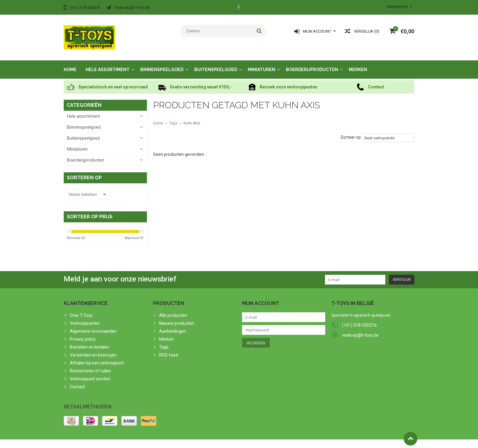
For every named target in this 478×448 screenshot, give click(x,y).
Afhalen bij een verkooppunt (97, 357)
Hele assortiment (108, 63)
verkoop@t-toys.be (360, 329)
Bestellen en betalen (89, 341)
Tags (173, 117)
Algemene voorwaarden (93, 325)
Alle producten (173, 309)
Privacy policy (83, 333)
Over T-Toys (81, 309)
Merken (358, 63)
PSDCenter (143, 441)
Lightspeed (185, 441)
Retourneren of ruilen (90, 365)
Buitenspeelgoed (216, 63)
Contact (77, 381)
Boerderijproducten (312, 63)
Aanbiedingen (173, 325)
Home (70, 63)
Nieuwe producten (177, 317)
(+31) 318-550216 (359, 319)
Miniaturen (262, 63)
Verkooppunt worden (90, 373)
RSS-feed (169, 349)
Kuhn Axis (192, 117)
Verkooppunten (85, 317)
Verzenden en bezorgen (93, 349)
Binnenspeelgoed (162, 63)
